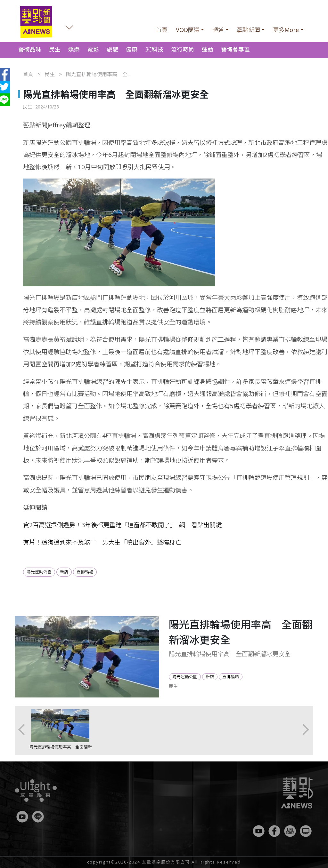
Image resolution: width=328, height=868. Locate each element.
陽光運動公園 (39, 572)
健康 (132, 49)
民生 (55, 49)
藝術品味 (30, 49)
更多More (286, 30)
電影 (93, 49)
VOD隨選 (188, 30)
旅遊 (112, 49)
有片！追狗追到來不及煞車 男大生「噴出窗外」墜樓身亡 (102, 542)
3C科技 (154, 49)
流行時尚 (183, 49)
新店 (64, 572)
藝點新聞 (249, 30)
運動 (208, 49)
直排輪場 (85, 572)
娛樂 (74, 49)
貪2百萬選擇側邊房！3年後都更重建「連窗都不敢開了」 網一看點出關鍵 (122, 525)
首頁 (162, 30)
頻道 (218, 30)
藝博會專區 (235, 49)
